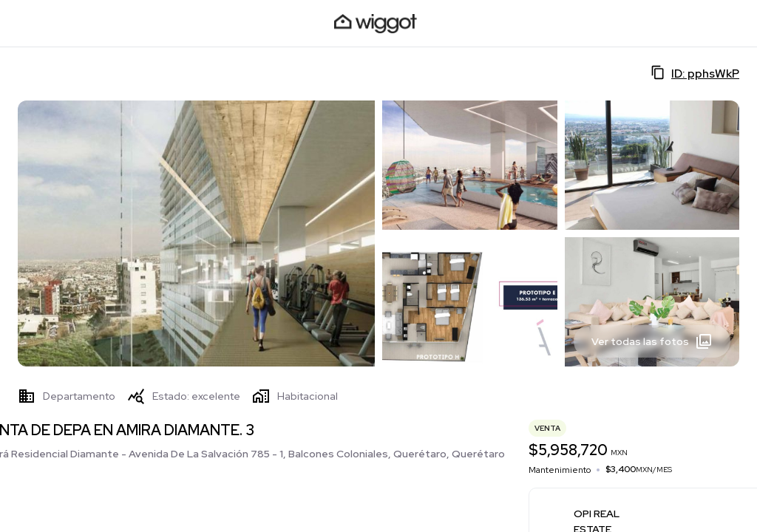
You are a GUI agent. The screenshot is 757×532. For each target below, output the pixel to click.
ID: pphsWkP (695, 73)
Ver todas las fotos (652, 341)
